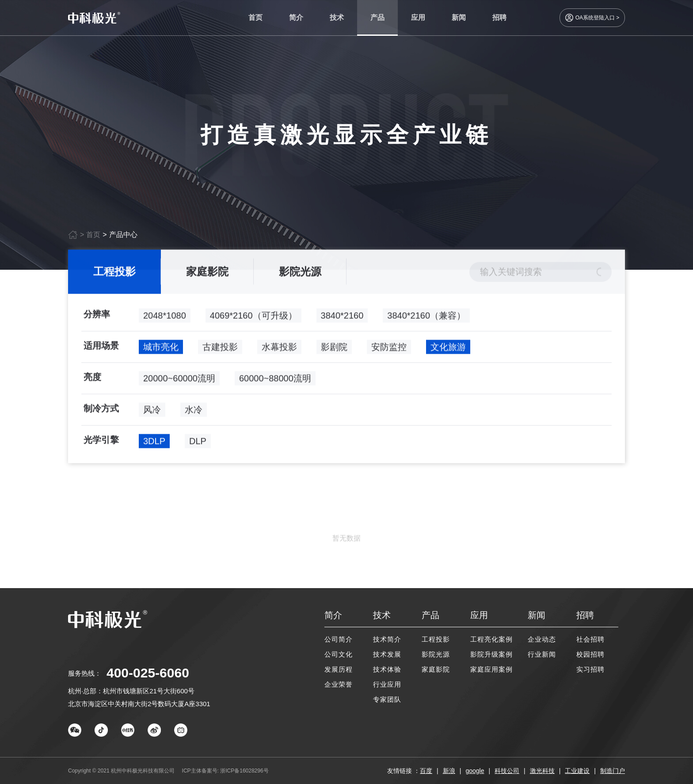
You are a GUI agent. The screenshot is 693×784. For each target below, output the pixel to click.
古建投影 (220, 349)
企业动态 (542, 639)
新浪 (449, 771)
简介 (296, 17)
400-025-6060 (148, 673)
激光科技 (542, 771)
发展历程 (339, 669)
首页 (255, 17)
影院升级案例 (491, 654)
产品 (377, 17)
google (475, 771)
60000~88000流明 (275, 381)
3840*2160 (342, 318)
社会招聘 (590, 639)
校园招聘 (590, 654)
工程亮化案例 (491, 639)
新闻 (459, 17)
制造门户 (613, 771)
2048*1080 (165, 318)
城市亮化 (161, 349)
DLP (198, 444)
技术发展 (387, 654)
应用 (418, 17)
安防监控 (389, 349)
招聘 (499, 17)
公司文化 (339, 654)
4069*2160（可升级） (253, 318)
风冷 (152, 412)
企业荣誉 (339, 684)
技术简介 (387, 639)
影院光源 (300, 274)
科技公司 (507, 771)
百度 (426, 771)
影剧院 (334, 349)
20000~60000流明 (179, 381)
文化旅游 (448, 349)
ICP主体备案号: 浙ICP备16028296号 (225, 771)
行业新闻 (542, 654)
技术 (337, 17)
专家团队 (387, 699)
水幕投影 (279, 349)
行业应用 (387, 684)
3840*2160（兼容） (426, 318)
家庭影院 (207, 274)
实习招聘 (590, 669)
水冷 (194, 412)
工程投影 (114, 274)
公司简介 (339, 639)
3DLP (154, 444)
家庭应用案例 (491, 669)
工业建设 (577, 771)
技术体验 (387, 669)
